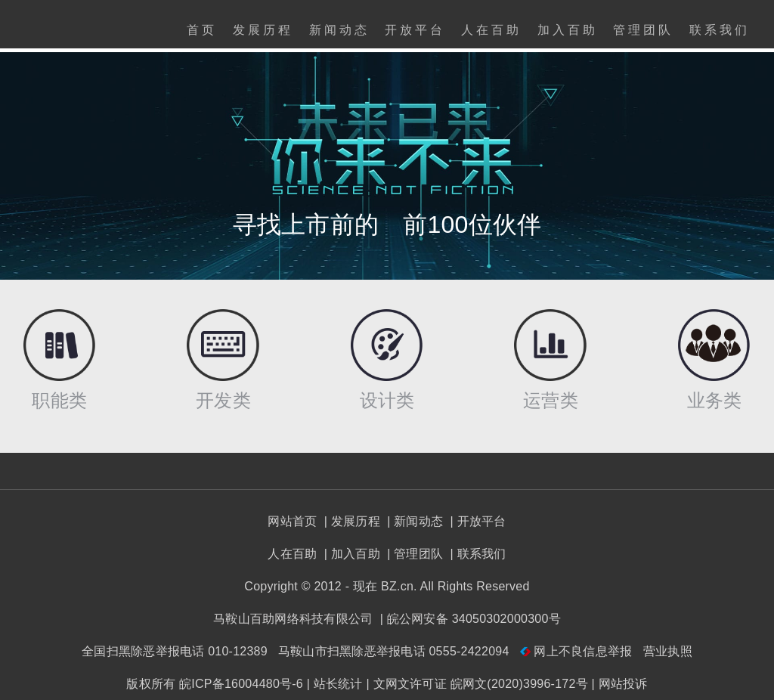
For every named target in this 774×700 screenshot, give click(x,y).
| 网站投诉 (620, 684)
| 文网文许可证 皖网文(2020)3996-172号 (477, 684)
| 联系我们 (477, 554)
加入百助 (568, 30)
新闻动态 (339, 30)
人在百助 (491, 30)
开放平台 (415, 30)
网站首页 (292, 521)
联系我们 (720, 30)
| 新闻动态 (413, 521)
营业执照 (668, 651)
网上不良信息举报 (578, 651)
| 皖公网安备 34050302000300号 (469, 619)
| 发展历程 (350, 521)
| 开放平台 (477, 521)
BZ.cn (397, 586)
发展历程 (263, 30)
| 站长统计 (335, 684)
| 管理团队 (413, 554)
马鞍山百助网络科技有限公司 (293, 619)
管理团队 (643, 30)
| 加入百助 (350, 554)
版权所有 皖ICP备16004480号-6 (215, 684)
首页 (202, 30)
